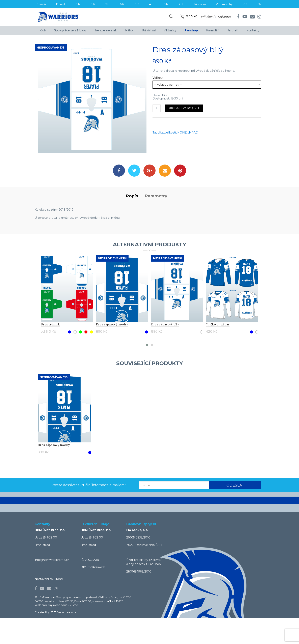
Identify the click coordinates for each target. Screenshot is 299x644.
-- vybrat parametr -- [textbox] (168, 85)
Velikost (158, 78)
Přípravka (200, 4)
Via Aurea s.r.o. (63, 639)
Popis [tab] (132, 223)
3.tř (166, 4)
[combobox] (207, 85)
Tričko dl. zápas (218, 351)
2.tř (181, 4)
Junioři (42, 4)
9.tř (78, 4)
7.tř (107, 4)
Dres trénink (50, 351)
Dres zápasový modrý (112, 351)
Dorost (61, 4)
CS (245, 4)
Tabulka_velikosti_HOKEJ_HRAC (175, 133)
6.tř (122, 4)
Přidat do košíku (184, 108)
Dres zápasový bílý (165, 351)
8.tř (93, 4)
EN (260, 4)
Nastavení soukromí (49, 606)
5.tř (137, 4)
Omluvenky (224, 4)
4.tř (151, 4)
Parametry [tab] (156, 223)
